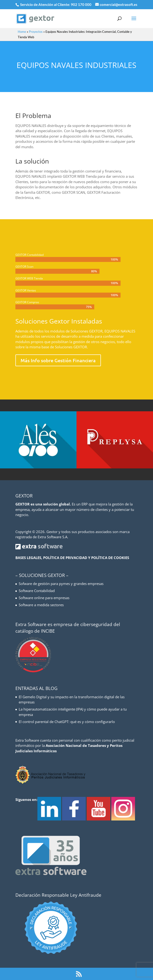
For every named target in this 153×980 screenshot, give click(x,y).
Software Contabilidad (37, 591)
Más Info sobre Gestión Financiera (58, 360)
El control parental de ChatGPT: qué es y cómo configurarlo (67, 722)
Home (22, 32)
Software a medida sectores (41, 605)
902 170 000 (81, 4)
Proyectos (36, 32)
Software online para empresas (44, 598)
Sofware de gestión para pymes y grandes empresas (61, 584)
